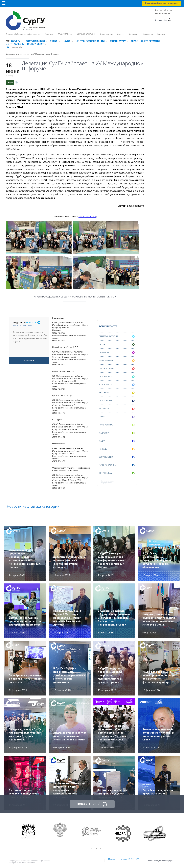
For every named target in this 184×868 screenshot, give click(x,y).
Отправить (29, 361)
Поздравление (117, 425)
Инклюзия (117, 393)
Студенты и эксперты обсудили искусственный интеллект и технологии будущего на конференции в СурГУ (114, 618)
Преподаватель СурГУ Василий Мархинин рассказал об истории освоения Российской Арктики (67, 618)
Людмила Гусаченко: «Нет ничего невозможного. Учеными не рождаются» (70, 736)
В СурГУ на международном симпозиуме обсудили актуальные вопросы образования (157, 561)
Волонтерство (117, 385)
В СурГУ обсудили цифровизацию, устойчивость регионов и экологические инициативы (69, 675)
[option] (33, 834)
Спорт (117, 417)
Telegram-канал (87, 216)
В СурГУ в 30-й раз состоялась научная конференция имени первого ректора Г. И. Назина (112, 561)
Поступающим (117, 369)
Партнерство (117, 377)
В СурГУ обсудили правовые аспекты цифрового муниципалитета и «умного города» (110, 675)
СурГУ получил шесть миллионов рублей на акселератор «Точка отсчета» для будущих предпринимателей (112, 733)
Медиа (117, 441)
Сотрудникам (117, 473)
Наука (10, 83)
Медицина (117, 433)
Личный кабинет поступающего (162, 3)
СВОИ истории (117, 457)
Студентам (117, 353)
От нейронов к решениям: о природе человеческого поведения (25, 679)
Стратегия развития (117, 336)
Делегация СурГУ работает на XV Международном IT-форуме (33, 54)
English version (161, 20)
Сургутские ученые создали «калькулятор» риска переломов (24, 794)
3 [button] (100, 849)
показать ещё (89, 804)
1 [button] (92, 849)
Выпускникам (117, 361)
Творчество (117, 409)
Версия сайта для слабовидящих (160, 861)
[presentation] (29, 351)
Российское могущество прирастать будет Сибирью (158, 794)
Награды (117, 449)
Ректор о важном (117, 465)
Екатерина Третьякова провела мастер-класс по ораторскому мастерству (25, 621)
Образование (117, 401)
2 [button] (96, 849)
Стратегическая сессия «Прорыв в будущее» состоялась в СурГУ (113, 794)
